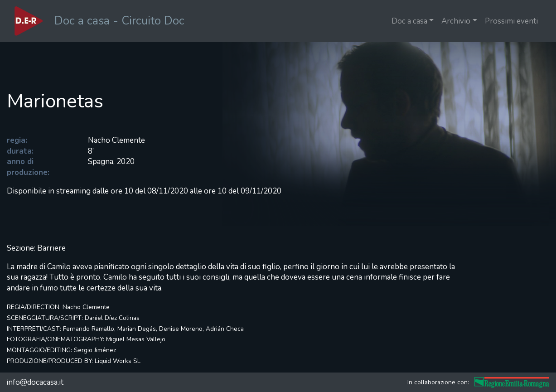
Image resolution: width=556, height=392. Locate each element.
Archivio (456, 21)
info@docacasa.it (35, 382)
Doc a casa (409, 21)
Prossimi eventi (511, 21)
